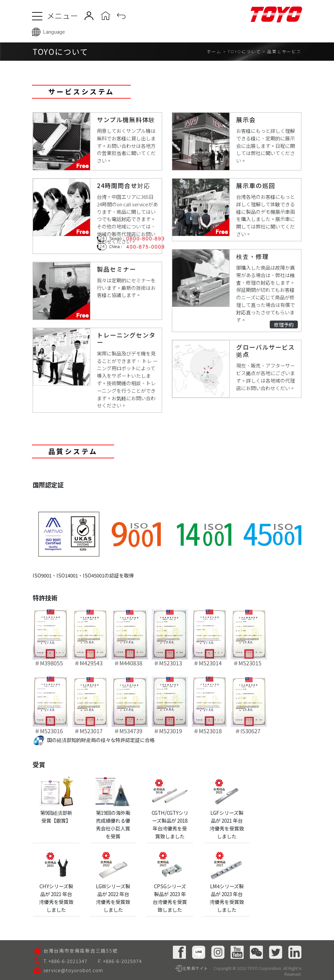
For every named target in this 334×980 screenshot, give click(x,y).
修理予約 (284, 324)
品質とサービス (284, 51)
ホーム (214, 51)
